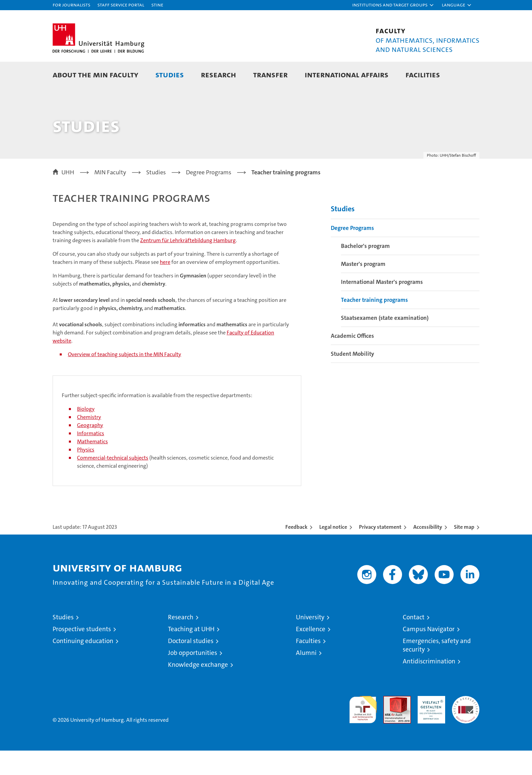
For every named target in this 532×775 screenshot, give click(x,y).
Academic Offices (352, 360)
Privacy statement (380, 551)
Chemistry (89, 441)
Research (218, 74)
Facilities (423, 74)
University (310, 642)
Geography (90, 450)
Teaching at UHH (191, 653)
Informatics (91, 458)
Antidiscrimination (429, 686)
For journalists (71, 5)
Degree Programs (352, 252)
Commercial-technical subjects (113, 482)
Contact (414, 642)
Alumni (306, 677)
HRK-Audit (430, 724)
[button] (393, 5)
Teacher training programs (374, 324)
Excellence (311, 653)
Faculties (308, 665)
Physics (86, 474)
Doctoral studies (191, 665)
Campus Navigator (429, 653)
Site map (464, 551)
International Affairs (347, 74)
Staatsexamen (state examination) (385, 342)
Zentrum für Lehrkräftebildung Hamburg (188, 265)
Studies (170, 74)
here (165, 286)
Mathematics (92, 466)
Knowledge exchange (198, 689)
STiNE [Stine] (157, 5)
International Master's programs (382, 306)
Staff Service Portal (121, 5)
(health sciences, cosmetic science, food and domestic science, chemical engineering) (175, 486)
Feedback (296, 551)
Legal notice (333, 551)
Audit (390, 724)
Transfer (270, 74)
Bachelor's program (365, 270)
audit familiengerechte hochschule (363, 731)
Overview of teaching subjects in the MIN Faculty (125, 379)
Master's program (363, 288)
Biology (86, 433)
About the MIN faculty (96, 74)
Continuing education (83, 665)
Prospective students (82, 653)
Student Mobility (353, 378)
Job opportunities (193, 677)
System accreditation (466, 728)
